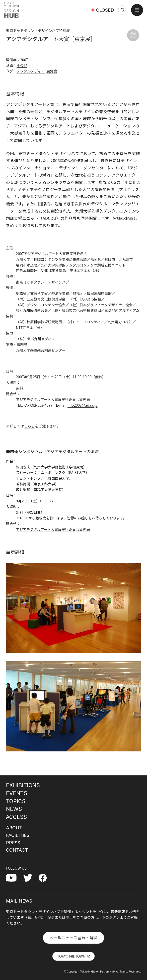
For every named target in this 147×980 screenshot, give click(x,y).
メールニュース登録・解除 (73, 938)
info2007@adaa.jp (83, 405)
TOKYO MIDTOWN (71, 956)
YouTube (14, 878)
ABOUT (14, 828)
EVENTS (17, 793)
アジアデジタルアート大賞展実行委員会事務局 (53, 399)
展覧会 (52, 71)
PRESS (13, 843)
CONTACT (17, 850)
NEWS (14, 809)
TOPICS (16, 801)
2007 (24, 60)
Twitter (30, 878)
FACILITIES (18, 835)
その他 (22, 65)
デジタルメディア (31, 71)
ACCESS (16, 817)
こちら (30, 426)
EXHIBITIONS (23, 785)
